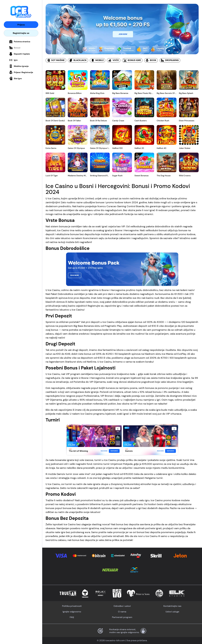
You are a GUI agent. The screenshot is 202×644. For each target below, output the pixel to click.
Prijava (21, 25)
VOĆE (114, 60)
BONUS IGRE (132, 60)
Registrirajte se (21, 33)
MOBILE (98, 60)
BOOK (151, 60)
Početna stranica (20, 42)
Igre (13, 60)
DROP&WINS (170, 60)
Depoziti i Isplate (19, 54)
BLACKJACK (78, 60)
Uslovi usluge (172, 612)
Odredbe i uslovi (122, 606)
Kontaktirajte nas (172, 606)
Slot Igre (15, 78)
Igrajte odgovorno (72, 612)
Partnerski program (122, 617)
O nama (122, 612)
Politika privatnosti (72, 606)
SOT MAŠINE (56, 60)
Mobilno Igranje (19, 66)
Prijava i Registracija (21, 72)
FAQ (72, 617)
